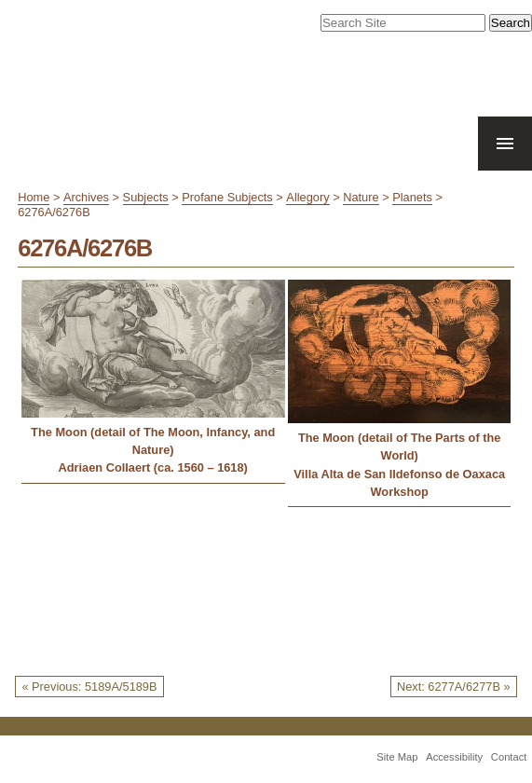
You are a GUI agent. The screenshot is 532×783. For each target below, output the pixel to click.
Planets (412, 197)
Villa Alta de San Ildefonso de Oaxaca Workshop (399, 483)
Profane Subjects (227, 197)
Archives (86, 197)
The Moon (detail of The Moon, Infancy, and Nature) (153, 441)
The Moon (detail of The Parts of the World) (400, 446)
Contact (509, 757)
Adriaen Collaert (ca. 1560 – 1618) (152, 467)
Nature (361, 197)
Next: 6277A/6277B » (454, 687)
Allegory (307, 197)
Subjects (146, 197)
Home (34, 197)
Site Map (397, 757)
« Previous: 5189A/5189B (89, 687)
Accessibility (454, 757)
